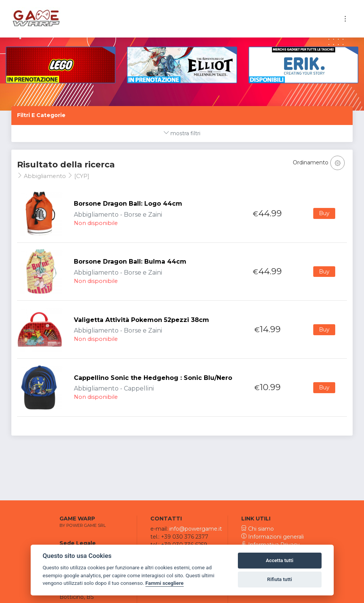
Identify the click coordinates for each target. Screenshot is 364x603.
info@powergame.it (196, 529)
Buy (324, 213)
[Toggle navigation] (345, 19)
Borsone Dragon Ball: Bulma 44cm (130, 262)
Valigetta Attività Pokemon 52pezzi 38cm (141, 320)
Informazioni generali (273, 537)
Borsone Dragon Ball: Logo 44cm (128, 204)
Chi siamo (258, 529)
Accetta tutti (280, 560)
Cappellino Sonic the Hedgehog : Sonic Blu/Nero (153, 378)
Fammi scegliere (165, 583)
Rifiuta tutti (280, 579)
